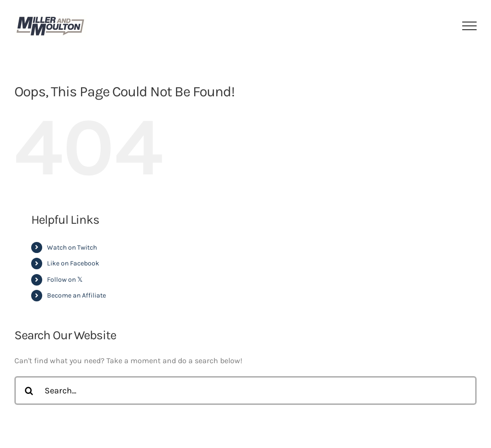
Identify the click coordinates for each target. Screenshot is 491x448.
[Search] (29, 391)
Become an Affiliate (76, 295)
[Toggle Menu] (470, 26)
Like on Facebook (73, 263)
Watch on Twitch (72, 247)
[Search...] (245, 391)
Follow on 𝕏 (65, 280)
